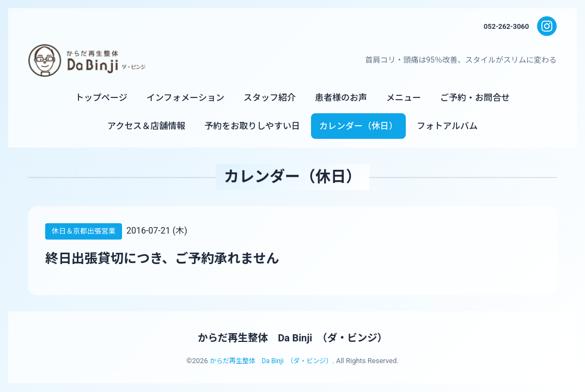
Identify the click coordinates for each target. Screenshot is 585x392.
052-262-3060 (504, 26)
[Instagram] (547, 26)
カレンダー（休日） (358, 126)
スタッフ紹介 (270, 98)
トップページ (101, 98)
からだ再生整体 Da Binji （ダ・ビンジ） (292, 338)
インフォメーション (185, 98)
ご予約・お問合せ (475, 98)
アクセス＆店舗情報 (146, 126)
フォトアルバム (447, 126)
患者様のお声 (341, 98)
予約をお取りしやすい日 (252, 126)
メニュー (404, 98)
